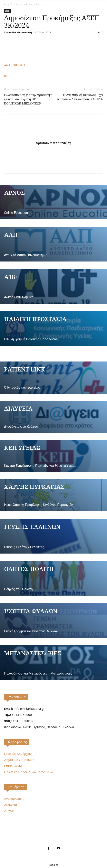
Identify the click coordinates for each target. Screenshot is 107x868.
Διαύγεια (11, 805)
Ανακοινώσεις (24, 4)
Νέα (39, 4)
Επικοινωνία (16, 697)
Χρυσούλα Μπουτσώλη (18, 32)
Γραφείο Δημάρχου (18, 754)
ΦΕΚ (7, 76)
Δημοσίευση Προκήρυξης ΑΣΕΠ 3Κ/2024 (52, 21)
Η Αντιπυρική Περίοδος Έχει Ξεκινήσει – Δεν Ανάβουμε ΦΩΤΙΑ (79, 97)
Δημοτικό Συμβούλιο (19, 760)
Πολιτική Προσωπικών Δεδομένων (29, 772)
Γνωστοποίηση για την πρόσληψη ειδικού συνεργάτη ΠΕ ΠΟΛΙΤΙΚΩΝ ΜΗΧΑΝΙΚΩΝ (28, 99)
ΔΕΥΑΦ (9, 811)
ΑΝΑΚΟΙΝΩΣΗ (15, 65)
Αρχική (8, 4)
